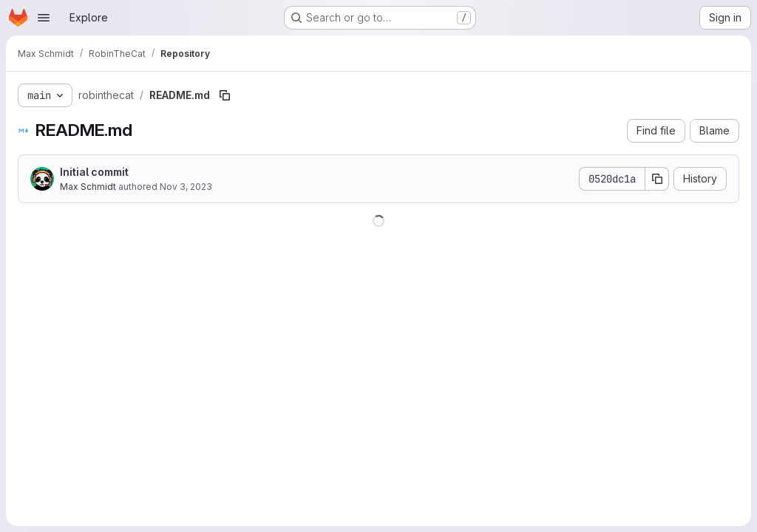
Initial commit (94, 172)
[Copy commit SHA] (657, 179)
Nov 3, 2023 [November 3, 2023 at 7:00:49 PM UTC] (186, 187)
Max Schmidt (88, 187)
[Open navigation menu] (44, 18)
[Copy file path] (225, 95)
